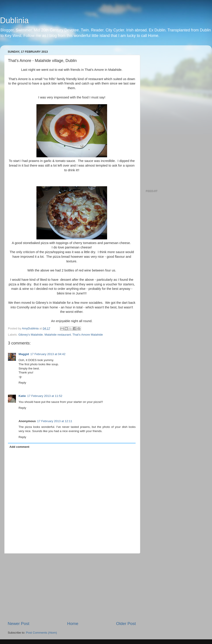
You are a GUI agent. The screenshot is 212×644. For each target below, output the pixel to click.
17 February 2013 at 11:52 (45, 396)
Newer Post (19, 624)
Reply (22, 383)
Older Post (126, 624)
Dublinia (14, 20)
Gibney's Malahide (31, 335)
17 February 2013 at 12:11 (55, 421)
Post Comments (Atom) (42, 633)
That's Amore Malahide (88, 335)
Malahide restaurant (58, 335)
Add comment (19, 447)
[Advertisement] (72, 587)
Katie (22, 396)
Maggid (24, 354)
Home (73, 624)
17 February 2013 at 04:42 (48, 354)
